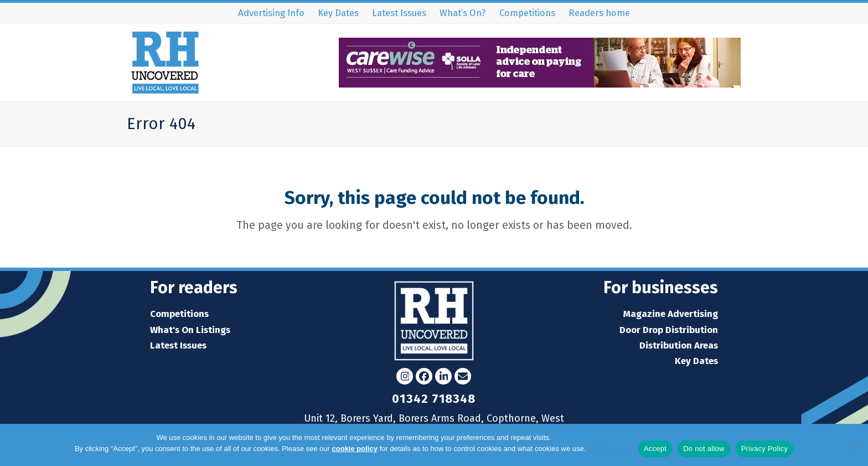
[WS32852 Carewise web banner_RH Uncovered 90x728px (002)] (540, 84)
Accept (655, 449)
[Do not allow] (854, 445)
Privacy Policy (610, 449)
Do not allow (704, 449)
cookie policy (355, 449)
